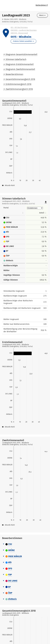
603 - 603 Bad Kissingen (19, 27)
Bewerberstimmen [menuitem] (14, 74)
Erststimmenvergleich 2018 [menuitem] (18, 84)
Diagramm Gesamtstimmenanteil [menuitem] (21, 54)
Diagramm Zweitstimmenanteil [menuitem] (20, 69)
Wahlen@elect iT (42, 5)
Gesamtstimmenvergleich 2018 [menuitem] (20, 79)
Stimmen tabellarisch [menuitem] (16, 59)
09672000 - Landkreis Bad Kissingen (24, 30)
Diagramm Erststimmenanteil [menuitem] (20, 64)
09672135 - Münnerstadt (19, 33)
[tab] (25, 544)
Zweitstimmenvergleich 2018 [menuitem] (19, 89)
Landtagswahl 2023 (16, 15)
